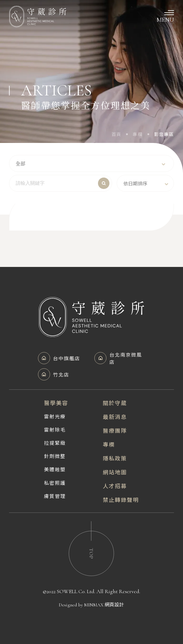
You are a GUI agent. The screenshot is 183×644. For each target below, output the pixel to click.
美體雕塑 (55, 469)
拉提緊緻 (55, 443)
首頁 (117, 134)
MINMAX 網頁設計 (104, 605)
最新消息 (115, 416)
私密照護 (55, 483)
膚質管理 (55, 496)
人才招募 (115, 486)
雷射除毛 (55, 429)
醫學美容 (56, 403)
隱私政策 (115, 458)
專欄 (138, 134)
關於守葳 (115, 403)
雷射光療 (55, 416)
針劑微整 (55, 456)
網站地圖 (115, 472)
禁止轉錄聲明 (121, 500)
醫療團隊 (115, 430)
